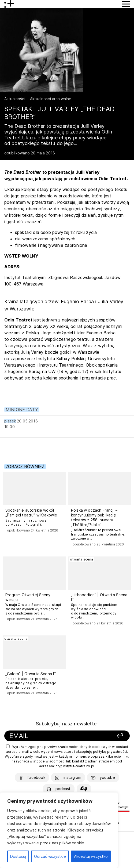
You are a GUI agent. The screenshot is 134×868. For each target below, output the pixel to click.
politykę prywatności (110, 752)
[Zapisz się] (109, 736)
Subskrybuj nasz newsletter (67, 724)
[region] (59, 830)
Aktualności (15, 99)
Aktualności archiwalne (51, 99)
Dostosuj (18, 856)
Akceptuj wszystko (91, 856)
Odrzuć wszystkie (50, 856)
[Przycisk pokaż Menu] (126, 4)
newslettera (64, 752)
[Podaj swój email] (51, 736)
